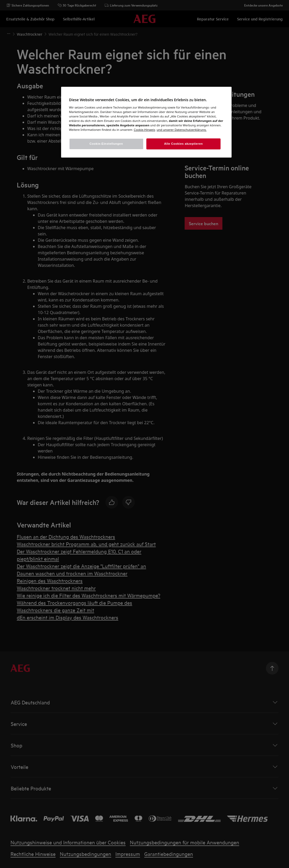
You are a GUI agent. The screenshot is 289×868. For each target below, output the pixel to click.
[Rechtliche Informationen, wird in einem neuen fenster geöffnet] (181, 130)
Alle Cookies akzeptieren (184, 144)
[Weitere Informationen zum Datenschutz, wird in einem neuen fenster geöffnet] (144, 130)
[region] (146, 122)
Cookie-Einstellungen (106, 144)
